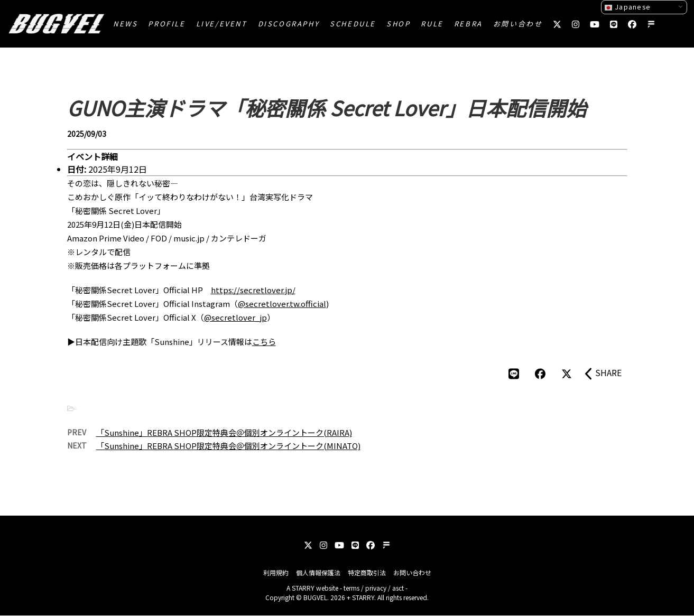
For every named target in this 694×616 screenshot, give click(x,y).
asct (398, 588)
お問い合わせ (518, 24)
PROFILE (166, 24)
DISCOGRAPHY (289, 24)
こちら (264, 342)
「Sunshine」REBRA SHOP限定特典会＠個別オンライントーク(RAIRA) (224, 432)
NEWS (125, 24)
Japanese (627, 7)
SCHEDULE (353, 24)
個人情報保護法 (318, 572)
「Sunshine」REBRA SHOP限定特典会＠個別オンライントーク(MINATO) (228, 446)
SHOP (398, 24)
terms (351, 588)
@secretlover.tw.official (282, 304)
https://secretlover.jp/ (253, 290)
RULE (432, 24)
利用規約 (276, 572)
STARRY (303, 588)
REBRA (468, 24)
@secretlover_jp (235, 317)
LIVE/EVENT (222, 24)
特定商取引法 (367, 572)
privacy (376, 588)
